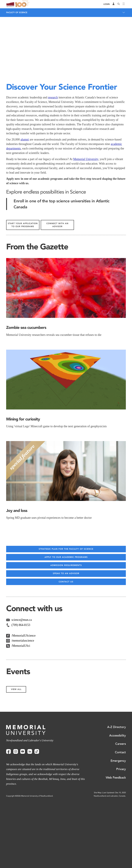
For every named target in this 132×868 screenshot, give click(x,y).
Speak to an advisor (66, 641)
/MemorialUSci (21, 713)
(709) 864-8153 (21, 692)
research (53, 165)
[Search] (119, 4)
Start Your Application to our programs (23, 292)
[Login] (107, 4)
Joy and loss (17, 578)
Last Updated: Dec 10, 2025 (114, 860)
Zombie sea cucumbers (26, 395)
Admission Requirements (66, 633)
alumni (25, 207)
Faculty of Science (17, 12)
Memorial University (86, 226)
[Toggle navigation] (124, 4)
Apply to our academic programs (66, 624)
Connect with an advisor (57, 292)
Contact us (66, 649)
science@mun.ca (22, 687)
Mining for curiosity (23, 486)
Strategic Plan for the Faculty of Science (66, 616)
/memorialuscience (23, 708)
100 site (23, 4)
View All (16, 757)
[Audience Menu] (114, 4)
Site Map (98, 860)
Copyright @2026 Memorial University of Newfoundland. (30, 863)
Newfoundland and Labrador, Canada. (110, 863)
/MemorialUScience (24, 703)
